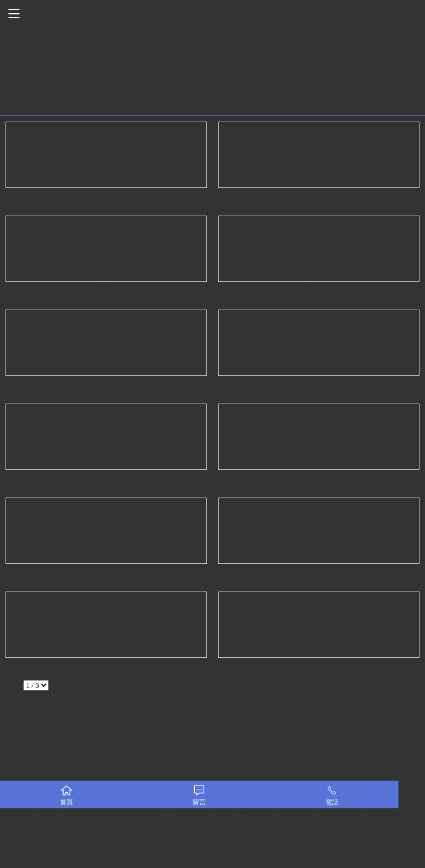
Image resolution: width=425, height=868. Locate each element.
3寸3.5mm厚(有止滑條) (106, 384)
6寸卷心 (107, 290)
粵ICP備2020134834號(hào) (212, 717)
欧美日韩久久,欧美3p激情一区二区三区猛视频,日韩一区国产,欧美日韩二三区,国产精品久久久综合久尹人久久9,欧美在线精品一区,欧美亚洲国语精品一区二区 (209, 31)
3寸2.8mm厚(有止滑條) (319, 572)
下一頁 (60, 685)
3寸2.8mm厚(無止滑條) (319, 666)
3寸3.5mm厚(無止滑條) (319, 478)
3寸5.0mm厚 (319, 290)
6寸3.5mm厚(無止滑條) (106, 196)
